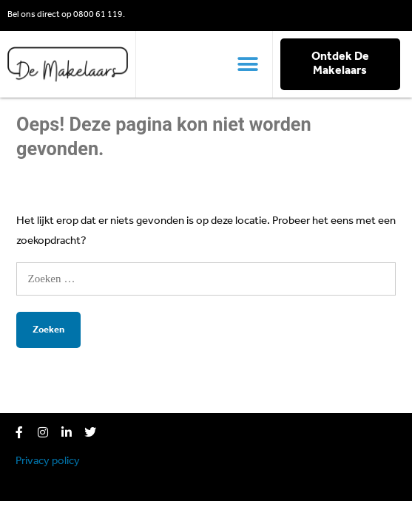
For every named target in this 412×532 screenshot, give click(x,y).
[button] (248, 64)
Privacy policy (48, 461)
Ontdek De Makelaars (340, 64)
